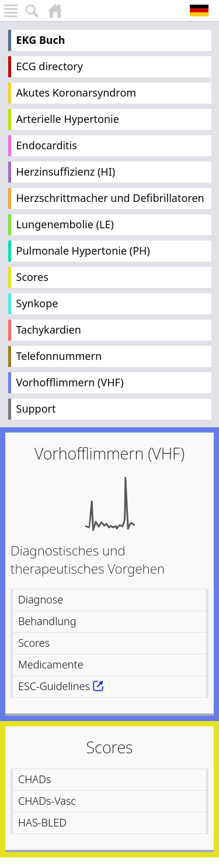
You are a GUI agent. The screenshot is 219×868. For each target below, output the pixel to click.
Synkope (37, 303)
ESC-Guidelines (54, 686)
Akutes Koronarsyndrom (77, 92)
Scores (32, 277)
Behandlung (47, 621)
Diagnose (41, 599)
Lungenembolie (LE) (65, 224)
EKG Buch (41, 40)
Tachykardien (49, 330)
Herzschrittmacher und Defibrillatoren (110, 198)
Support (36, 409)
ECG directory (50, 66)
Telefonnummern (59, 356)
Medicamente (51, 664)
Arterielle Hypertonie (68, 119)
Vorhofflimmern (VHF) (70, 382)
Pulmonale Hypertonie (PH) (83, 251)
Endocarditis (47, 145)
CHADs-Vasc (47, 801)
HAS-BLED (42, 822)
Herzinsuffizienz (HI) (66, 171)
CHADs (34, 779)
